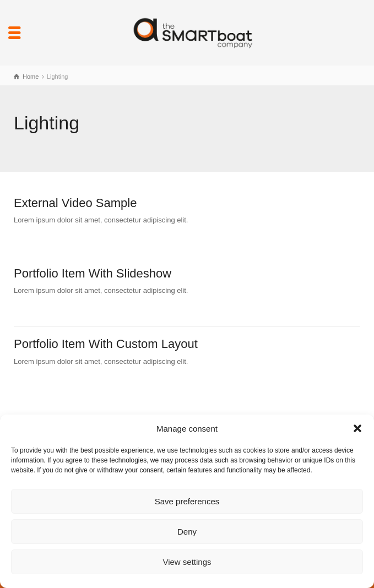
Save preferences (187, 501)
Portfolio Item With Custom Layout (106, 344)
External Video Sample (75, 203)
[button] (357, 428)
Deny (187, 532)
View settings (187, 562)
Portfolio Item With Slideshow (93, 273)
